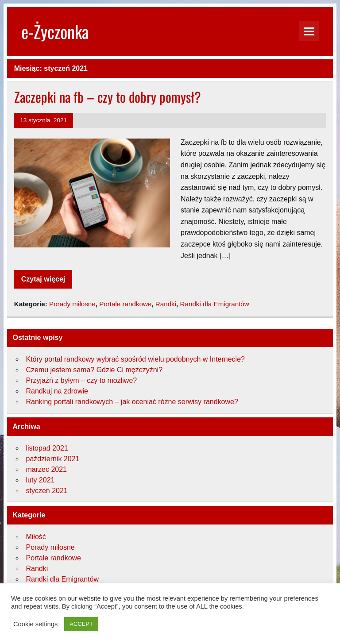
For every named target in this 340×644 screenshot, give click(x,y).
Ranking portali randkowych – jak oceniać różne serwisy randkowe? (132, 402)
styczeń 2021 (46, 491)
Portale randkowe (125, 304)
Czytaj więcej (43, 279)
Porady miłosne (72, 304)
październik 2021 (52, 459)
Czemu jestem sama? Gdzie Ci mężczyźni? (94, 370)
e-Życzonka (55, 31)
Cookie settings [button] (35, 624)
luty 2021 (40, 480)
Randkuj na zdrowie (57, 391)
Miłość (36, 537)
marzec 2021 (46, 469)
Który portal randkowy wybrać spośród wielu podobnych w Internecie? (135, 359)
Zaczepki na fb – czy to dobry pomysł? (108, 97)
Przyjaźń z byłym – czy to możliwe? (81, 380)
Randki (166, 304)
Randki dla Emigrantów (215, 304)
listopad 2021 (47, 448)
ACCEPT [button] (81, 624)
